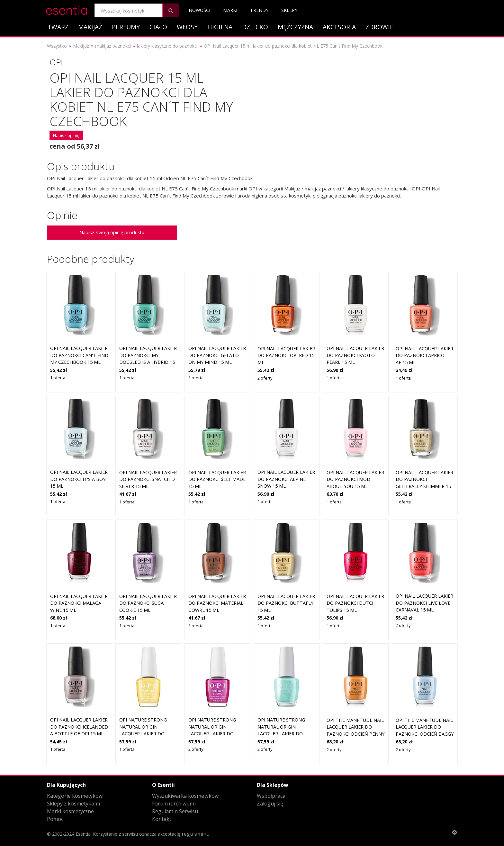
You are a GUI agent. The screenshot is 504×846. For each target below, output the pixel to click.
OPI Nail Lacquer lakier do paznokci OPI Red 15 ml (286, 355)
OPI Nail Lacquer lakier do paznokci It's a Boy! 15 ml (79, 479)
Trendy (259, 10)
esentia (67, 9)
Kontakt (162, 819)
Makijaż (90, 27)
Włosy (187, 27)
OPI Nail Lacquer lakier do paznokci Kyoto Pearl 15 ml (355, 355)
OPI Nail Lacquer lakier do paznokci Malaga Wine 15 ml (79, 603)
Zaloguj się (270, 804)
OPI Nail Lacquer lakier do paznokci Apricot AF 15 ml (424, 355)
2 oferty (265, 378)
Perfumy (126, 27)
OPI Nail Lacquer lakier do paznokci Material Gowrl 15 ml (217, 603)
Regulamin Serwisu (175, 811)
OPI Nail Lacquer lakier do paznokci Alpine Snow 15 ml (286, 479)
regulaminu (196, 834)
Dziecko (255, 27)
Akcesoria (339, 27)
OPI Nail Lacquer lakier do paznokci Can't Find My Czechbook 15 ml (79, 355)
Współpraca (271, 796)
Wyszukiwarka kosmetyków (185, 796)
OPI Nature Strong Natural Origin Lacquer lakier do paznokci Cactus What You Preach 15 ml (286, 734)
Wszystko (57, 46)
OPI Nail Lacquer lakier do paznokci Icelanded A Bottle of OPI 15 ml (79, 727)
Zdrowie (379, 27)
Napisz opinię (66, 135)
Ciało (158, 27)
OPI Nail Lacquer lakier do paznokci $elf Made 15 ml (217, 479)
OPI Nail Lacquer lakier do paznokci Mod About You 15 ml (355, 479)
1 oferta (58, 378)
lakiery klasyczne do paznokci (167, 46)
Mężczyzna (295, 27)
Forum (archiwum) (174, 804)
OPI (56, 62)
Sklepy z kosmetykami (73, 804)
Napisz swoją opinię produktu (112, 232)
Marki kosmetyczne (70, 811)
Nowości (199, 10)
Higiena (220, 27)
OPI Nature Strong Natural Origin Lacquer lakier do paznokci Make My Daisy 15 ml (143, 734)
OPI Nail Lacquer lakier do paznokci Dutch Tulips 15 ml (355, 603)
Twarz (58, 27)
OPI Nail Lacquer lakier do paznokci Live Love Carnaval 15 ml (424, 603)
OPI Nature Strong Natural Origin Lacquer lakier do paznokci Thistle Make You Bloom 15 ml (217, 734)
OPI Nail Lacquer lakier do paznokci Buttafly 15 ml (286, 603)
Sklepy (289, 10)
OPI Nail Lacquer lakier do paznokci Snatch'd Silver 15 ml (148, 479)
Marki (230, 10)
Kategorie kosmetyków (75, 796)
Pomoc (55, 819)
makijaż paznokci (113, 46)
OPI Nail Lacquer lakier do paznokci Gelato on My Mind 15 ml (217, 355)
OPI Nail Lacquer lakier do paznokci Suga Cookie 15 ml (148, 603)
